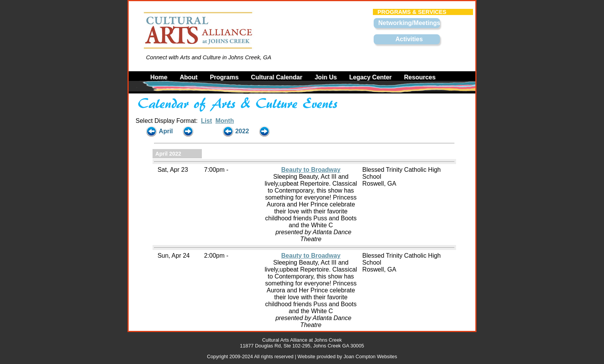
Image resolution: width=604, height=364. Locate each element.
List (206, 121)
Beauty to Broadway (311, 170)
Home (159, 77)
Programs (224, 77)
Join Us (326, 77)
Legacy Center (371, 77)
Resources (420, 77)
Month (225, 121)
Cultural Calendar (276, 77)
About (188, 77)
